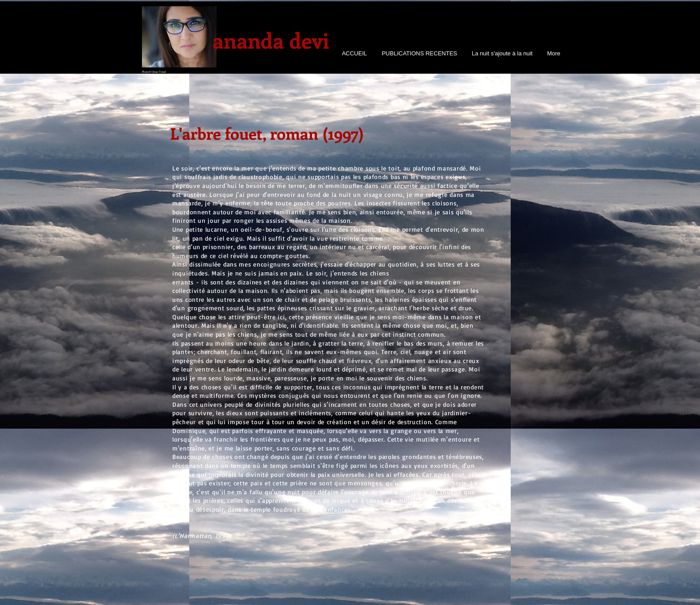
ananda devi (271, 40)
